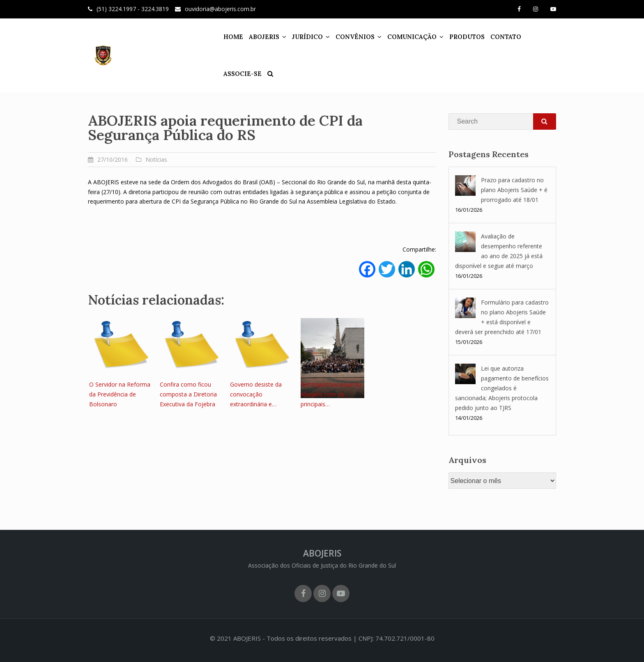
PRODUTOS (454, 37)
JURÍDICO (294, 37)
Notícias (156, 159)
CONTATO (493, 37)
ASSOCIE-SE (533, 37)
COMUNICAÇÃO (399, 37)
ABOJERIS (251, 37)
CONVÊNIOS (342, 37)
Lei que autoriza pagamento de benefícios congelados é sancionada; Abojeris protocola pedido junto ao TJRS (502, 388)
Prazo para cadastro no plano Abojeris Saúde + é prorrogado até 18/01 (514, 190)
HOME (220, 37)
